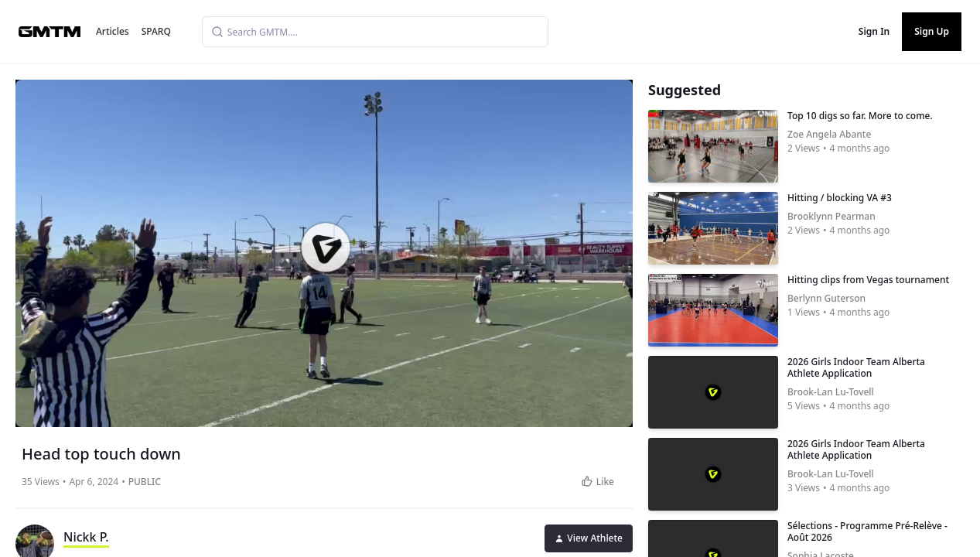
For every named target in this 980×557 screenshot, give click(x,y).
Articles (113, 31)
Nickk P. (86, 537)
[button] (326, 248)
